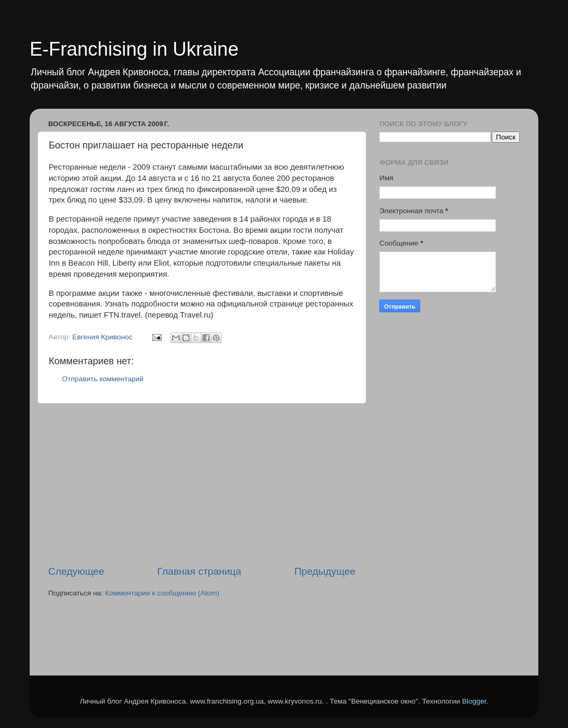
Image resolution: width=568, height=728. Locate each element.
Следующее (76, 571)
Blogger (474, 701)
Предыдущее (325, 571)
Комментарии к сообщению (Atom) (162, 593)
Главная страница (199, 571)
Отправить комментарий (103, 379)
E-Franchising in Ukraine (134, 49)
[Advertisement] (202, 484)
